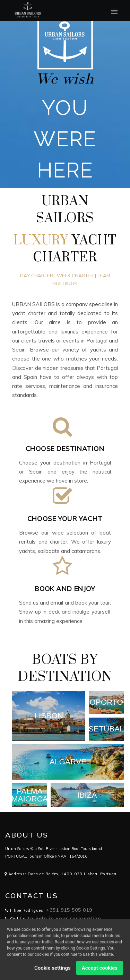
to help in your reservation (65, 918)
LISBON (49, 716)
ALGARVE (68, 762)
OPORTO (106, 703)
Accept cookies (100, 970)
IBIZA (87, 795)
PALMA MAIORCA (30, 795)
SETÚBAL (106, 729)
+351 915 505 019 (69, 910)
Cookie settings (53, 970)
